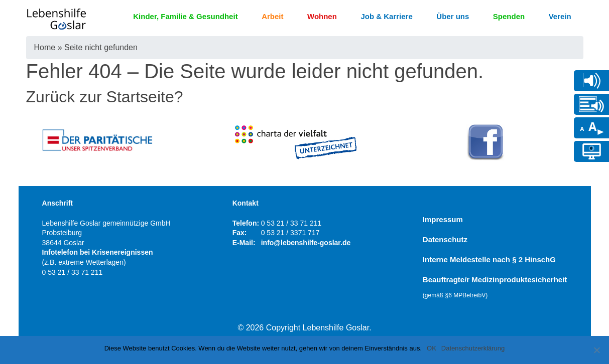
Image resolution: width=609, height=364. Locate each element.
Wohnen (322, 16)
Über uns (453, 16)
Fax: (240, 233)
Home (45, 47)
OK (432, 348)
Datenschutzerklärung (473, 348)
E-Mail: (244, 243)
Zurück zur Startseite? (105, 97)
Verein (560, 16)
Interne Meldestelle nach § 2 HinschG (489, 259)
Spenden (509, 16)
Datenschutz (445, 239)
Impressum (443, 219)
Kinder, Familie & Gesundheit (185, 16)
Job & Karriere (386, 16)
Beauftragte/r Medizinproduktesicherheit (495, 287)
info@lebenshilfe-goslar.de (306, 243)
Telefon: (246, 223)
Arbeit (272, 16)
